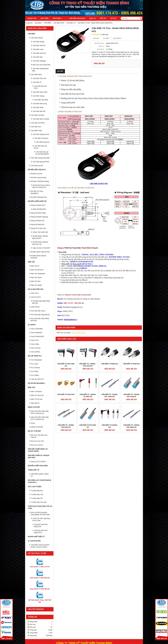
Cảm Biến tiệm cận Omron (40, 147)
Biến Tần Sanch (36, 277)
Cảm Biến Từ (37, 82)
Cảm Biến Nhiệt (38, 107)
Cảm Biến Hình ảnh (39, 53)
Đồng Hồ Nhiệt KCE (38, 221)
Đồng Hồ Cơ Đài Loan (39, 228)
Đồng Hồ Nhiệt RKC (39, 209)
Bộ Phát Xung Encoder (39, 178)
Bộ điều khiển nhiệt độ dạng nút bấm (40, 237)
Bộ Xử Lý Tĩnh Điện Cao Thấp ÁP (39, 436)
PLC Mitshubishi (36, 360)
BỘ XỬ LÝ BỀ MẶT (34, 431)
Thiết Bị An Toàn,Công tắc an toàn (40, 507)
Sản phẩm (58, 18)
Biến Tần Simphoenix (38, 274)
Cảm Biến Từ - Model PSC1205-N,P (66, 389)
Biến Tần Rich (36, 281)
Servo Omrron (36, 348)
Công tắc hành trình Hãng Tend (41, 525)
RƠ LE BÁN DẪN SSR (36, 289)
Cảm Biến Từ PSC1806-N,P (88, 389)
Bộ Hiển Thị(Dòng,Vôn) (39, 197)
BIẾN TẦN (31, 262)
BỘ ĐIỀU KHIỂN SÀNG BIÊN (38, 466)
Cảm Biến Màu (38, 57)
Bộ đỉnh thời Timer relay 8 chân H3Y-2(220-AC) (41, 186)
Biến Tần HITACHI (37, 270)
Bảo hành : (101, 49)
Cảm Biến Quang (38, 42)
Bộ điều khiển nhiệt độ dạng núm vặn (40, 243)
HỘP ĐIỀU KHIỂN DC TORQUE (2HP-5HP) (39, 456)
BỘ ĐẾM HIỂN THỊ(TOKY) (37, 170)
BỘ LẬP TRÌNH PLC (35, 356)
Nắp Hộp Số (35, 403)
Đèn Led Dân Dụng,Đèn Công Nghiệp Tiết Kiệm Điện (40, 513)
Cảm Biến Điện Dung (40, 104)
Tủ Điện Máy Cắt (37, 498)
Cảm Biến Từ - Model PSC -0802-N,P (110, 377)
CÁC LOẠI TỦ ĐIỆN (35, 487)
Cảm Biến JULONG (38, 115)
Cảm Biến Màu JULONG (41, 119)
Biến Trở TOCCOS (37, 395)
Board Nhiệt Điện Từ (36, 537)
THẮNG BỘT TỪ (34, 470)
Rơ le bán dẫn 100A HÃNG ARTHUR (40, 320)
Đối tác (101, 18)
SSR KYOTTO (36, 297)
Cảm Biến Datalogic (39, 61)
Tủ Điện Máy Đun (37, 491)
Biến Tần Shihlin (37, 285)
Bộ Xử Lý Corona (37, 445)
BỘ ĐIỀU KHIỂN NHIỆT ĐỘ (37, 201)
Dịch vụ (90, 18)
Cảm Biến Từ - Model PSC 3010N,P (132, 377)
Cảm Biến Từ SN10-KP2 (66, 376)
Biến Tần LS (35, 266)
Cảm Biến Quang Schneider (40, 158)
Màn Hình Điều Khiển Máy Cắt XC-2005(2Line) (40, 418)
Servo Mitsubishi (37, 333)
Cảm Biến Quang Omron (41, 134)
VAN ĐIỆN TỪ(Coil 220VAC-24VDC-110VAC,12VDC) (40, 546)
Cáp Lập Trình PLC (37, 379)
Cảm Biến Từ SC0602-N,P (110, 389)
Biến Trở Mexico (37, 392)
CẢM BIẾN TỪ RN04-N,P (131, 364)
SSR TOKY (35, 293)
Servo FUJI (35, 340)
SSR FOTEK (35, 307)
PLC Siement (35, 368)
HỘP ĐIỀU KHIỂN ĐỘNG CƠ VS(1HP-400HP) (38, 450)
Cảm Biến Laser (38, 49)
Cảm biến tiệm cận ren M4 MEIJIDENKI (42, 153)
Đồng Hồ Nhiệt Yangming (40, 217)
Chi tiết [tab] (60, 71)
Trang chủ (32, 18)
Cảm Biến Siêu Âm (39, 45)
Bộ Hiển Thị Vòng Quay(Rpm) (37, 192)
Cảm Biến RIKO (36, 75)
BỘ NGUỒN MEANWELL (37, 383)
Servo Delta (35, 344)
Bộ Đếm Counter (37, 174)
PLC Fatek (35, 371)
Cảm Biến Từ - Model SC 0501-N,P (88, 377)
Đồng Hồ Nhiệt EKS (38, 224)
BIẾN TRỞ (31, 387)
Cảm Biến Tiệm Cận (39, 78)
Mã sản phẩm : (100, 43)
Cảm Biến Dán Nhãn (41, 100)
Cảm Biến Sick (36, 127)
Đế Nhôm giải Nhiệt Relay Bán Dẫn (41, 302)
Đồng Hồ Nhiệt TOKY (38, 205)
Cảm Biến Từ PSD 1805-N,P (66, 365)
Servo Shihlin (36, 352)
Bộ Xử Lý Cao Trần (37, 441)
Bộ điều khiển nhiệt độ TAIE (40, 252)
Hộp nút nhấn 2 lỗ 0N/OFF (42, 248)
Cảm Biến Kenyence (75, 18)
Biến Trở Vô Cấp (37, 399)
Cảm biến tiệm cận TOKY (40, 87)
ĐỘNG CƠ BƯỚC (34, 407)
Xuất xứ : (102, 46)
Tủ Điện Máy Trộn (37, 494)
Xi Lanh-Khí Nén (34, 541)
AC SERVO (32, 325)
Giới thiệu (44, 18)
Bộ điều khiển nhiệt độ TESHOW (38, 257)
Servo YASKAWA (37, 329)
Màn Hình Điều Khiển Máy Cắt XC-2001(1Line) (40, 412)
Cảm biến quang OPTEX (41, 162)
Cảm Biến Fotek (36, 131)
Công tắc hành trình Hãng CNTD (41, 531)
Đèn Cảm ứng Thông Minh (42, 65)
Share (96, 38)
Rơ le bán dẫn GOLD (38, 311)
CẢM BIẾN (31, 34)
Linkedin (117, 38)
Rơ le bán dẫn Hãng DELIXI (40, 315)
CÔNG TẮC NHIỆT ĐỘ (40, 232)
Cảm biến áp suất (37, 166)
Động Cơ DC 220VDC (38, 462)
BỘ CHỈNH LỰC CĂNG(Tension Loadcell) (39, 481)
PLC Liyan (35, 364)
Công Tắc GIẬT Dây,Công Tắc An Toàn (41, 519)
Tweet (106, 38)
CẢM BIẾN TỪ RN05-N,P (110, 364)
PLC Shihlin (35, 375)
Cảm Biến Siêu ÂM (39, 111)
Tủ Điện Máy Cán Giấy (39, 502)
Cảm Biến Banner (37, 38)
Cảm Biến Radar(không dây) (40, 70)
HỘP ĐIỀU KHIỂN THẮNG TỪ (40, 475)
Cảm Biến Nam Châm (40, 92)
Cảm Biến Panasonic (41, 138)
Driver (33, 423)
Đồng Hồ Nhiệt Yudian (39, 213)
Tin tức (111, 18)
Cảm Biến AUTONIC (38, 123)
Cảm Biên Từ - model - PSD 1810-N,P (88, 365)
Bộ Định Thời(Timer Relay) (40, 181)
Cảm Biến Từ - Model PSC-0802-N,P (132, 389)
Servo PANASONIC (38, 336)
